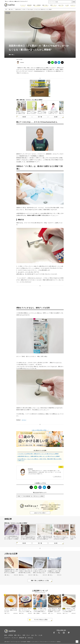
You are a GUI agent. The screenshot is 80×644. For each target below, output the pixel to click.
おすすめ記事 (23, 642)
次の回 (56, 117)
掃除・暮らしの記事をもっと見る (40, 581)
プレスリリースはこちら (15, 642)
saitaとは (30, 638)
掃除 (19, 496)
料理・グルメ (54, 5)
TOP (6, 9)
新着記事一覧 (23, 638)
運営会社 (59, 642)
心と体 (67, 5)
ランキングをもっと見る (41, 620)
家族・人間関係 (37, 5)
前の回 (24, 117)
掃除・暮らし (46, 5)
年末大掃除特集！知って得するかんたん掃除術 (33, 496)
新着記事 (29, 5)
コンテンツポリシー (35, 642)
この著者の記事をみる (57, 476)
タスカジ (24, 420)
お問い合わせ (7, 642)
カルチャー (73, 5)
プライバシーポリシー (44, 642)
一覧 (41, 117)
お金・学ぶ (61, 5)
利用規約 (29, 642)
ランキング (23, 5)
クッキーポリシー (53, 642)
